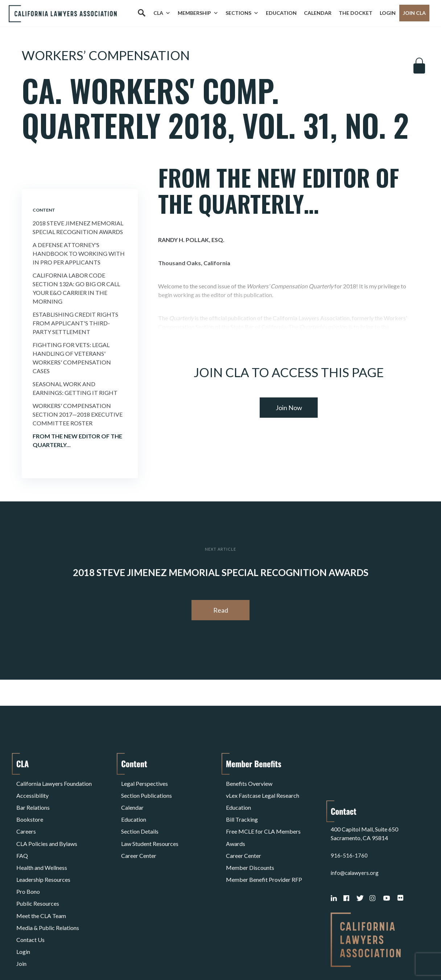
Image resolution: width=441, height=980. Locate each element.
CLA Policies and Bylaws (47, 825)
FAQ (22, 834)
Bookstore (30, 808)
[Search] (141, 13)
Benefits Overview (249, 782)
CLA (162, 13)
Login (388, 13)
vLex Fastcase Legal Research (263, 790)
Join (21, 912)
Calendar (318, 13)
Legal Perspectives (145, 782)
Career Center (139, 834)
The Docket (356, 13)
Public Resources (38, 869)
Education (281, 13)
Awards (236, 825)
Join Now (289, 408)
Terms (48, 956)
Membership (198, 13)
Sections (242, 13)
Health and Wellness (42, 843)
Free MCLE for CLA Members (263, 816)
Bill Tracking (242, 808)
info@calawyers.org (356, 825)
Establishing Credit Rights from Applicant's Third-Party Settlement (75, 323)
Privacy (76, 956)
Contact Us (30, 895)
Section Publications (147, 790)
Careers (26, 816)
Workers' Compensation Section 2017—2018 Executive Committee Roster (78, 414)
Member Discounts (250, 843)
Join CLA (414, 13)
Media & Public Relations (48, 886)
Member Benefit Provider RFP (264, 851)
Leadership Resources (43, 851)
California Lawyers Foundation (54, 782)
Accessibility (32, 790)
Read (221, 610)
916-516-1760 (349, 808)
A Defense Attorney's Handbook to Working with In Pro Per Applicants (79, 253)
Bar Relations (33, 799)
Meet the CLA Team (41, 877)
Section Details (140, 816)
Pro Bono (28, 860)
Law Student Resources (150, 825)
